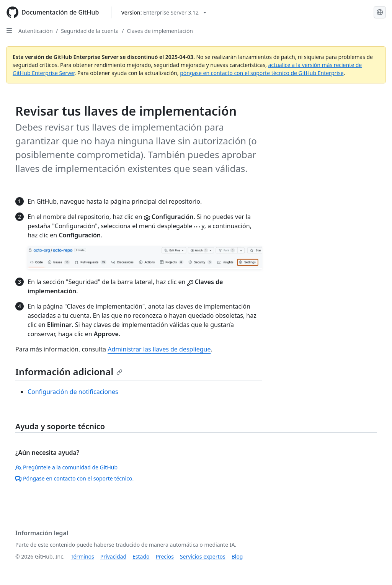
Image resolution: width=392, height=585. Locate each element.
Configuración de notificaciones (73, 392)
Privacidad (113, 556)
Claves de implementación (160, 31)
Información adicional (69, 372)
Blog (237, 556)
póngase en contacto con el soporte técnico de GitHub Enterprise (262, 73)
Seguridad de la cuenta (90, 31)
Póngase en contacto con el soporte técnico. (74, 478)
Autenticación (36, 31)
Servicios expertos (203, 556)
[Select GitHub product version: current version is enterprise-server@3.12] (164, 12)
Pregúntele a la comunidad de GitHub (66, 467)
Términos (82, 556)
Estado (141, 556)
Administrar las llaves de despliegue (159, 349)
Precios (165, 556)
